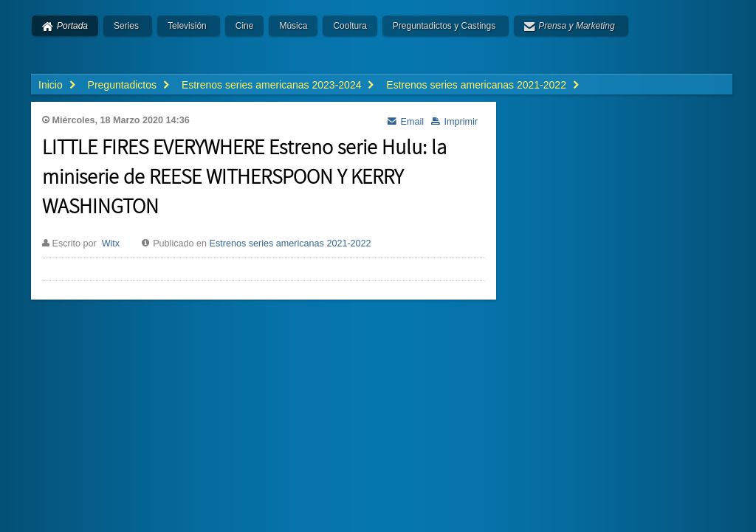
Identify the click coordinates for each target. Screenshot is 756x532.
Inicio (51, 85)
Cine (245, 26)
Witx (111, 243)
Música (293, 26)
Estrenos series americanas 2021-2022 (291, 243)
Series (126, 26)
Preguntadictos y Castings (444, 26)
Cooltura (350, 26)
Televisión (187, 26)
